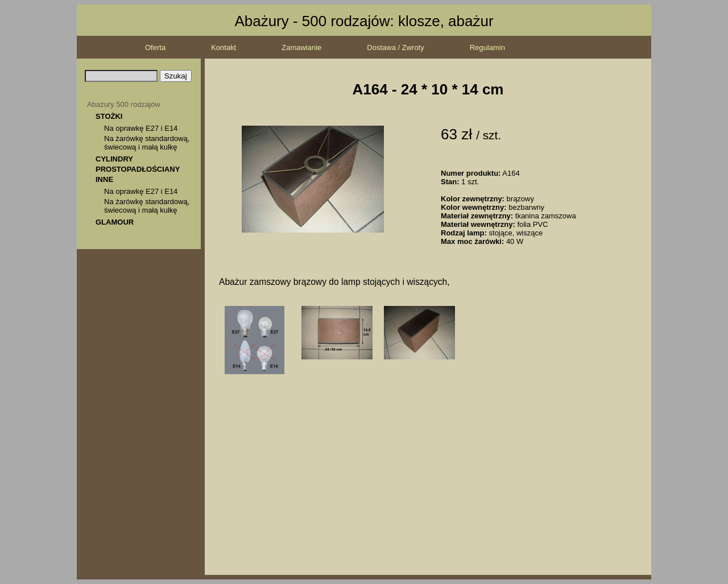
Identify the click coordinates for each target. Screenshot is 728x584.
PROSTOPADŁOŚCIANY (138, 169)
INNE (104, 179)
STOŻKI (109, 116)
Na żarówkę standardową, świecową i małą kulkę (147, 143)
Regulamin (487, 47)
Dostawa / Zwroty (395, 47)
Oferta (155, 47)
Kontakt (224, 47)
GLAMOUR (115, 222)
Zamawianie (301, 47)
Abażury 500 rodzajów (124, 104)
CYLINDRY (114, 159)
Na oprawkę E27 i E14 (141, 128)
